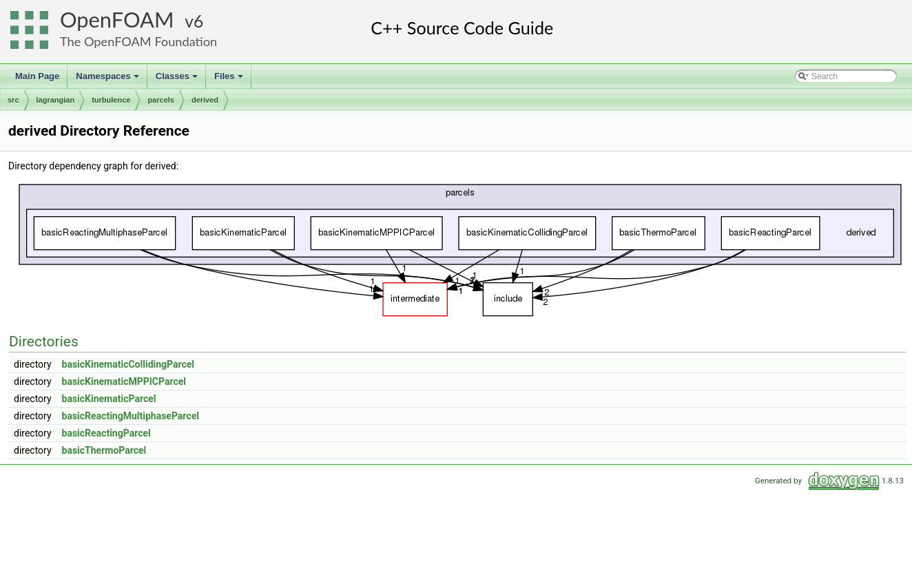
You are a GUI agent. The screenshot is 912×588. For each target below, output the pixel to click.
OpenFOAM (117, 20)
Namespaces (108, 80)
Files (230, 80)
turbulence (111, 100)
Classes (178, 80)
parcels (161, 100)
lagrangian (56, 100)
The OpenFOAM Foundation (138, 41)
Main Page (37, 76)
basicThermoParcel (104, 450)
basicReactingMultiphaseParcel (131, 416)
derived (205, 100)
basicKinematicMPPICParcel (124, 381)
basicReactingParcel (106, 433)
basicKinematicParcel (109, 399)
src (13, 100)
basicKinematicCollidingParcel (128, 364)
